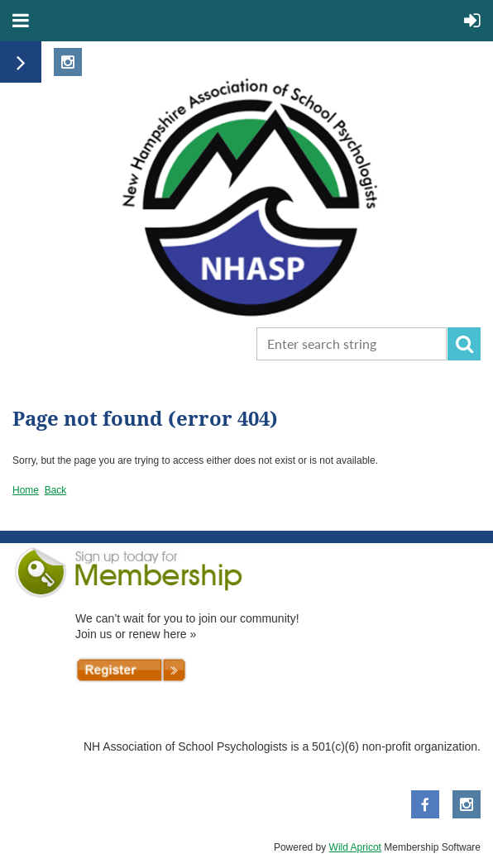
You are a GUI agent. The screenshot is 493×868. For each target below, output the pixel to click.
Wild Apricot (355, 847)
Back (56, 490)
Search (464, 344)
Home (26, 490)
